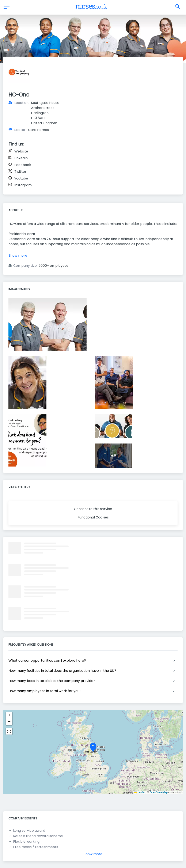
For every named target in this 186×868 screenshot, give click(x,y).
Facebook (23, 165)
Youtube (21, 178)
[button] (93, 749)
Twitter (20, 172)
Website (21, 151)
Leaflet (140, 792)
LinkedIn (21, 158)
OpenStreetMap (159, 792)
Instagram (23, 185)
